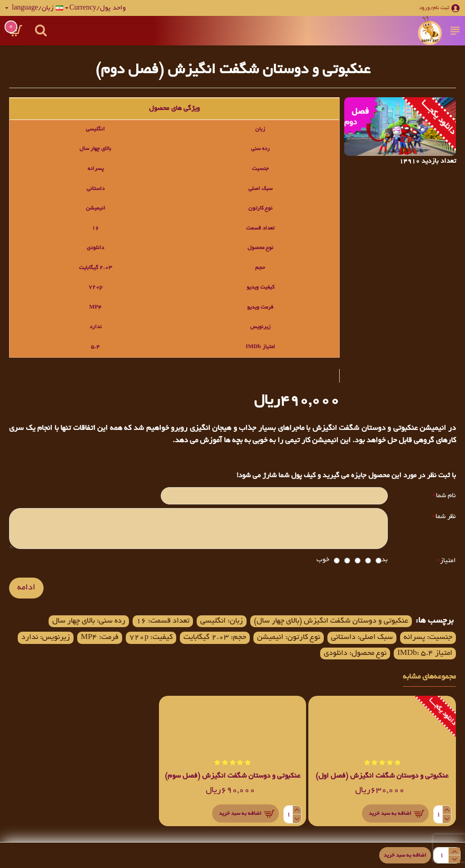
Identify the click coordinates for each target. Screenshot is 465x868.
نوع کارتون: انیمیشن (289, 638)
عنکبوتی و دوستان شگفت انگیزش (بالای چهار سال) (331, 622)
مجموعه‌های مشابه (429, 678)
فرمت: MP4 (99, 638)
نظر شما (446, 517)
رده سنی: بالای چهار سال (89, 622)
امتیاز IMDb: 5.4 (425, 654)
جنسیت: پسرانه (428, 638)
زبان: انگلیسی (222, 622)
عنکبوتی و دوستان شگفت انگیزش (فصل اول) (382, 777)
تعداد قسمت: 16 (163, 622)
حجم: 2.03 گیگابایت (215, 638)
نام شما (446, 496)
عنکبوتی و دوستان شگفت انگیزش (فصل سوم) (233, 777)
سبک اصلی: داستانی (362, 638)
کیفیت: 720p (151, 638)
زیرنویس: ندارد (45, 638)
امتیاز (448, 561)
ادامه (26, 589)
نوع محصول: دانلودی (355, 654)
